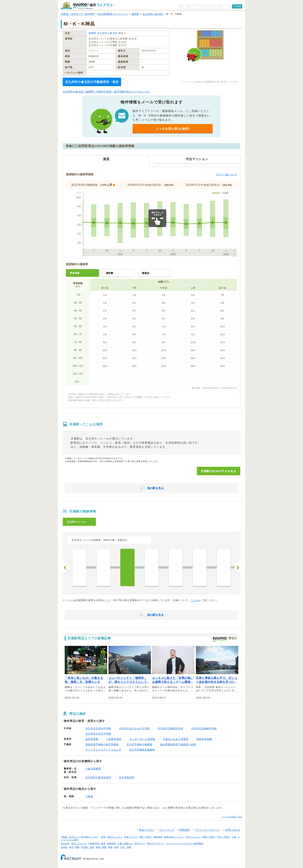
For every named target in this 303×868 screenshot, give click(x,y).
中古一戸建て (224, 837)
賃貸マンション (115, 837)
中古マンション (193, 837)
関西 (104, 847)
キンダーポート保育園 (142, 739)
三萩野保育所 (114, 739)
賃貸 (103, 837)
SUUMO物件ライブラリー (113, 14)
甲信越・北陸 (88, 847)
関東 (77, 847)
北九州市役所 (127, 777)
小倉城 (89, 796)
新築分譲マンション (174, 837)
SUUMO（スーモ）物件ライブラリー (88, 6)
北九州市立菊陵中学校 (170, 728)
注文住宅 (65, 843)
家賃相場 (158, 837)
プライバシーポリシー (207, 830)
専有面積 (75, 273)
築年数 (110, 273)
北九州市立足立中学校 (98, 734)
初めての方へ (147, 830)
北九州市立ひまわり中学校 (134, 728)
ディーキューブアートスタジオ (103, 750)
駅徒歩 (146, 273)
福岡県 (135, 14)
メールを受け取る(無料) (173, 129)
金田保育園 (92, 739)
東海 (98, 847)
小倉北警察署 (93, 769)
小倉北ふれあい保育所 (176, 739)
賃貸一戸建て (146, 837)
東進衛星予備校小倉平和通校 (102, 744)
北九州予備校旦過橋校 (142, 750)
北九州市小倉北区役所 (98, 777)
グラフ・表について (226, 175)
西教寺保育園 (204, 739)
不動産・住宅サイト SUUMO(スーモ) (79, 837)
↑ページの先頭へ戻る (232, 817)
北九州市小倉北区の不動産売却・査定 (92, 82)
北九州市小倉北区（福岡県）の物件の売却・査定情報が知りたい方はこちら (106, 92)
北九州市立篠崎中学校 (204, 728)
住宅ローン (140, 843)
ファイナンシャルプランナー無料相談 (185, 843)
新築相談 (111, 843)
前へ (66, 568)
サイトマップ (167, 830)
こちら (195, 600)
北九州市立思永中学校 (98, 728)
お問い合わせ (233, 830)
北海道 (64, 847)
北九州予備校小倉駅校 (139, 744)
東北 (71, 847)
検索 (239, 6)
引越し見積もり (125, 843)
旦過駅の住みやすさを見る (219, 471)
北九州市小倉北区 (153, 14)
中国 (116, 847)
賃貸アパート (131, 837)
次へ (237, 568)
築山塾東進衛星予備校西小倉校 (178, 744)
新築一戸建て (209, 837)
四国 (110, 847)
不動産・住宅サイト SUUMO (78, 14)
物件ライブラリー (156, 843)
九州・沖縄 (126, 847)
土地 (234, 837)
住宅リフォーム (79, 843)
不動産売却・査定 (97, 843)
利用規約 (184, 830)
